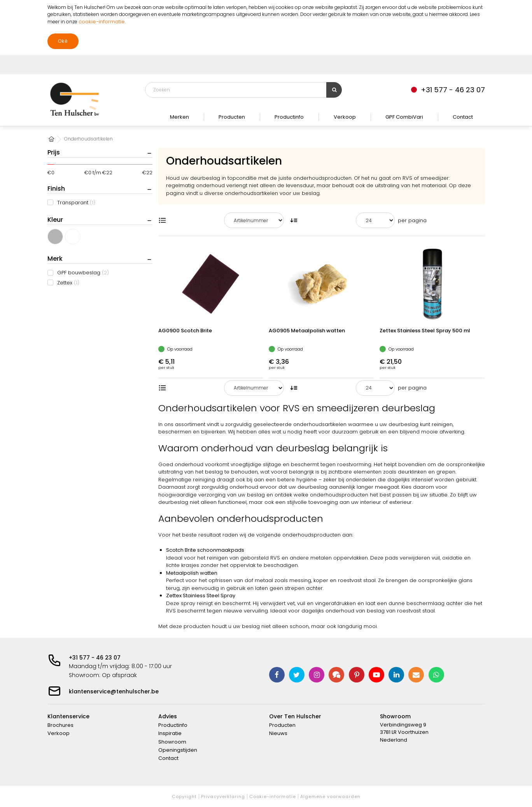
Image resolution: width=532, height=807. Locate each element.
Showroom (172, 742)
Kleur (55, 220)
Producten (232, 117)
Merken (179, 117)
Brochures (60, 725)
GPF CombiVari (404, 117)
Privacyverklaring (223, 796)
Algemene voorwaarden (330, 796)
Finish (56, 189)
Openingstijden (178, 750)
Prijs (54, 152)
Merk (55, 259)
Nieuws (278, 733)
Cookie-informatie (273, 796)
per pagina (412, 220)
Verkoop (345, 117)
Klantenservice (68, 716)
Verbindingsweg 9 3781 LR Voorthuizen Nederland (404, 732)
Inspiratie (170, 733)
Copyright (184, 796)
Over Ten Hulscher (295, 716)
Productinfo (289, 117)
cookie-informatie (102, 22)
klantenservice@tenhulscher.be (114, 691)
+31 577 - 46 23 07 (95, 658)
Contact (463, 117)
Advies (168, 716)
